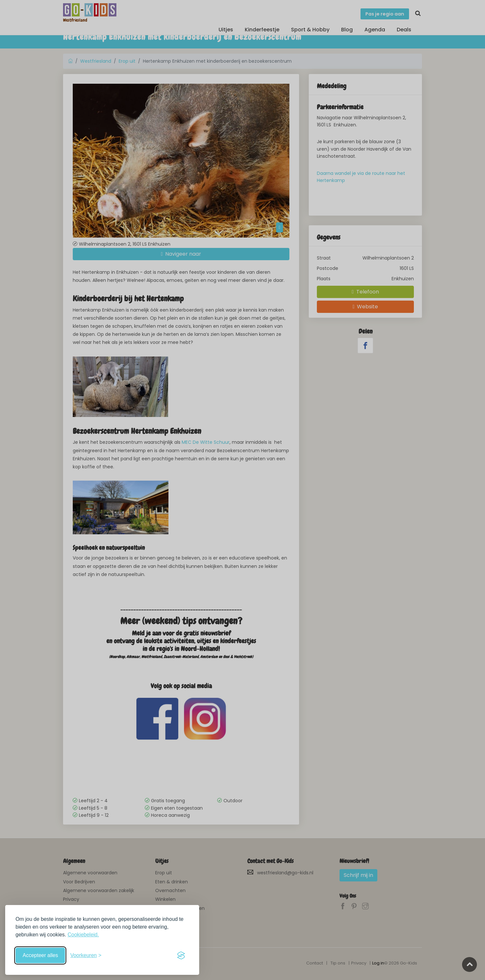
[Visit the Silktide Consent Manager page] (181, 955)
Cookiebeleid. (83, 935)
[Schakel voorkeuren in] (86, 955)
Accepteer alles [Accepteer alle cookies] (40, 955)
